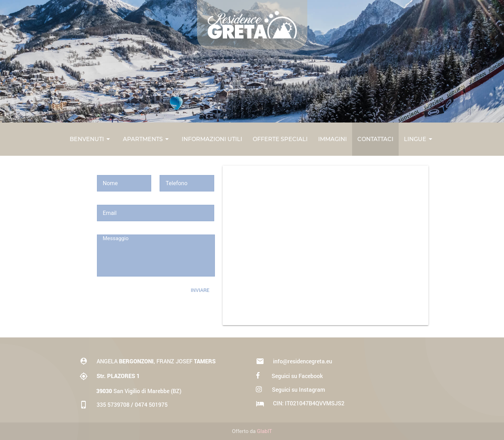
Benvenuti (91, 139)
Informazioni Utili (212, 139)
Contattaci (375, 139)
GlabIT (264, 431)
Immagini (332, 139)
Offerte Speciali (280, 139)
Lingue (419, 139)
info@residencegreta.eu (294, 361)
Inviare (200, 290)
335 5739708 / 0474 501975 (124, 404)
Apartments (147, 139)
